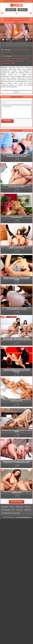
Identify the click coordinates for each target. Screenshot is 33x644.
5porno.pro (12, 517)
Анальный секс (7, 52)
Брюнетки (20, 61)
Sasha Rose (17, 56)
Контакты (19, 510)
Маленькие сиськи (9, 61)
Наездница (6, 63)
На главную (5, 507)
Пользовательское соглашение (11, 513)
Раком (4, 58)
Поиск (12, 507)
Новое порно (19, 507)
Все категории (6, 510)
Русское (14, 50)
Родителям (27, 510)
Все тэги (27, 507)
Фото (13, 510)
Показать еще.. (16, 502)
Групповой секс (24, 50)
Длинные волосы (23, 58)
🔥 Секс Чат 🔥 (28, 1)
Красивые (12, 58)
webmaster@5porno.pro (25, 517)
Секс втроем (26, 56)
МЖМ (13, 63)
